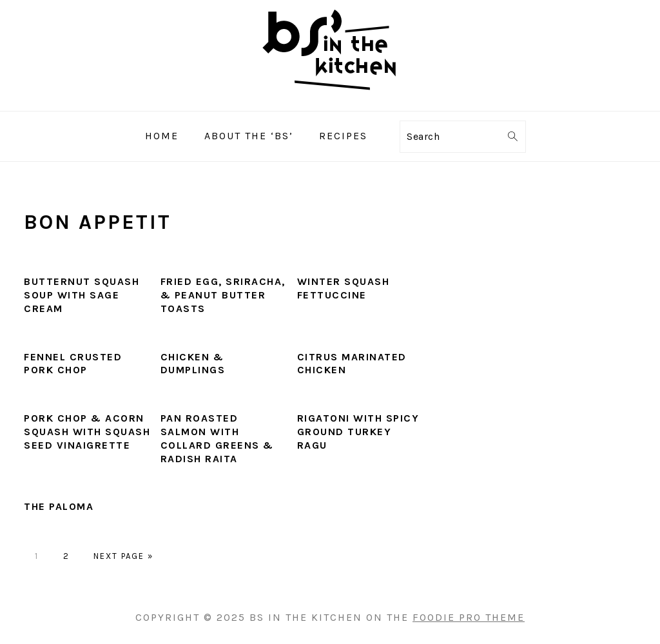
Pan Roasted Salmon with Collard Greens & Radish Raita (217, 438)
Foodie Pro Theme (469, 617)
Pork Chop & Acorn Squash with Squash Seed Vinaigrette (87, 432)
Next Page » (123, 556)
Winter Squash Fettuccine (344, 288)
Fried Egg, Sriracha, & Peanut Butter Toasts (223, 295)
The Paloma (59, 506)
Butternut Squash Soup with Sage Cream (82, 295)
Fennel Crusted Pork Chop (73, 364)
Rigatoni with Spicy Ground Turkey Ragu (358, 432)
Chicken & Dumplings (193, 364)
